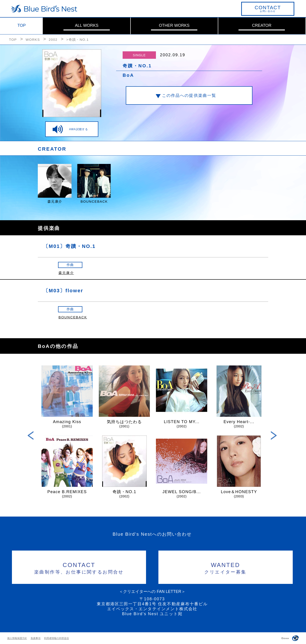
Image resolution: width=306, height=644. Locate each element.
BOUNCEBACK (73, 317)
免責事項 (36, 638)
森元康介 (66, 273)
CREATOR (262, 25)
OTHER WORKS (174, 25)
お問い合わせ (268, 9)
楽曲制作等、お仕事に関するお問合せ (79, 568)
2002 (53, 40)
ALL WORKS (87, 25)
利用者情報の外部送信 (56, 638)
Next (274, 435)
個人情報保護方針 (17, 638)
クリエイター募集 (226, 568)
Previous (31, 435)
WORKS (33, 40)
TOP (22, 25)
